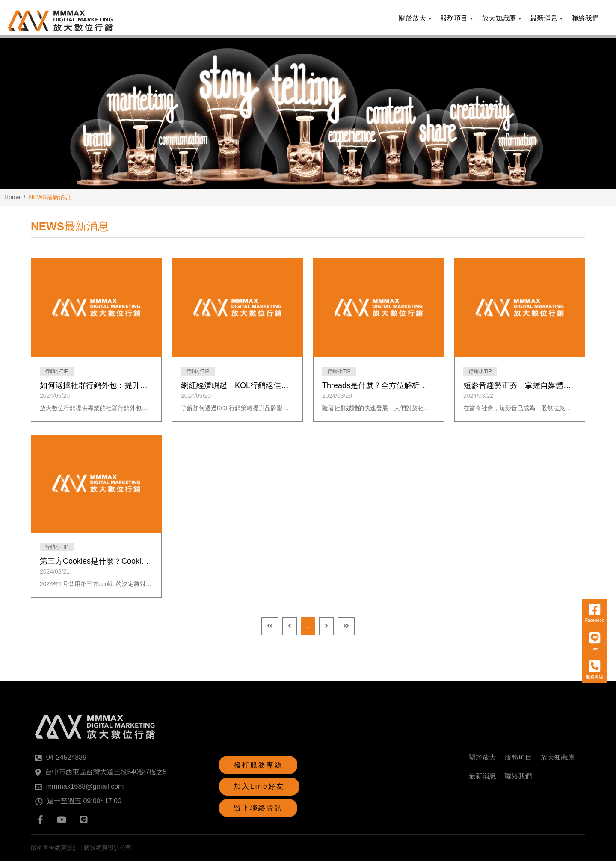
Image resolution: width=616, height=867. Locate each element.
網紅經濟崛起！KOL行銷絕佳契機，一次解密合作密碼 (237, 391)
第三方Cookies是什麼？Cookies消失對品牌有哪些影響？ (96, 567)
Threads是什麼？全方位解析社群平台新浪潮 (379, 391)
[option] (308, 118)
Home (12, 203)
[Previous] (290, 632)
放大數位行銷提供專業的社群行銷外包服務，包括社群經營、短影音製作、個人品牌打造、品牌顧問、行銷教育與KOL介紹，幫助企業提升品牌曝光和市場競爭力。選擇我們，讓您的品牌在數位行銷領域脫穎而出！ (96, 414)
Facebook (591, 537)
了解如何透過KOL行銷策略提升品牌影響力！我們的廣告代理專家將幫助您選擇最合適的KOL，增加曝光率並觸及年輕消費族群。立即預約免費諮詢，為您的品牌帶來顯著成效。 (237, 414)
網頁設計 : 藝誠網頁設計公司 (93, 854)
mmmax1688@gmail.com (85, 792)
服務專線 (591, 593)
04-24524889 (66, 763)
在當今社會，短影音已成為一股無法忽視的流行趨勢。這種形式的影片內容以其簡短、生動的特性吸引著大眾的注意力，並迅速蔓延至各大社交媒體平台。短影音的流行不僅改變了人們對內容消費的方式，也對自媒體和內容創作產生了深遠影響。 (520, 414)
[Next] (326, 632)
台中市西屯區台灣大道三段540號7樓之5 (106, 778)
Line (591, 565)
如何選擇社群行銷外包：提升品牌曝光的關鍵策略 (96, 391)
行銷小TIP (57, 377)
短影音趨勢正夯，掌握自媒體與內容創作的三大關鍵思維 (520, 391)
